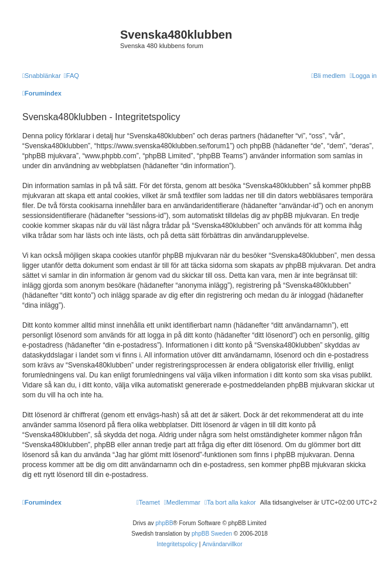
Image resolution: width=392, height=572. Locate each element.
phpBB (164, 523)
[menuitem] (71, 76)
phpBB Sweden (212, 534)
